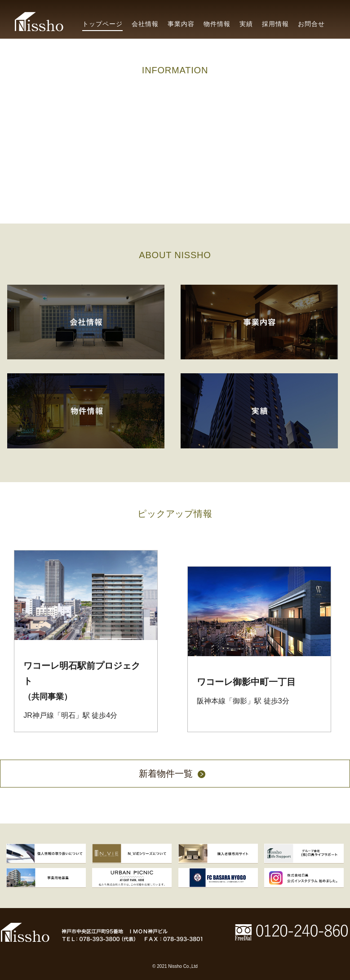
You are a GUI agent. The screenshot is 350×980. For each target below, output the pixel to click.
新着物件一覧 (175, 774)
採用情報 (275, 24)
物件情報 (217, 24)
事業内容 (181, 24)
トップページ (102, 24)
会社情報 (145, 24)
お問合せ (311, 24)
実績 (246, 24)
